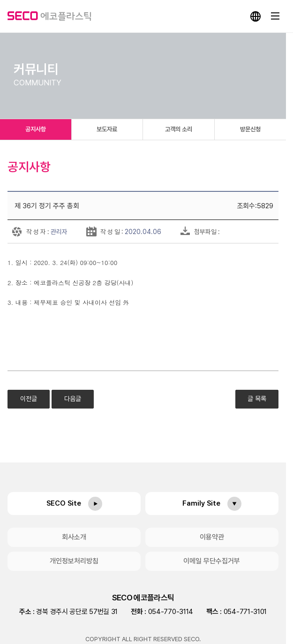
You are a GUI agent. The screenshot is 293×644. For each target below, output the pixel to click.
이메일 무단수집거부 (212, 561)
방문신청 (250, 129)
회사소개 (74, 537)
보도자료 (107, 129)
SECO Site (64, 503)
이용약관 (212, 537)
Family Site (201, 503)
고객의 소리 (179, 129)
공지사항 (36, 129)
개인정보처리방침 (74, 561)
